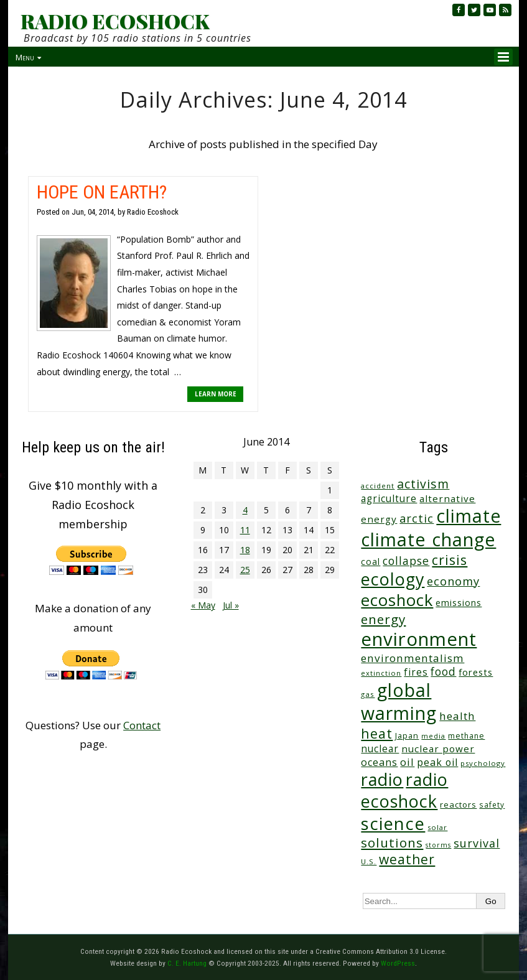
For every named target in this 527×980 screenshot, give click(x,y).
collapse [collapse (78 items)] (406, 561)
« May (203, 605)
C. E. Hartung (187, 963)
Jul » (231, 605)
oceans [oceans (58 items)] (379, 762)
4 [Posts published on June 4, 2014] (245, 510)
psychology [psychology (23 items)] (483, 763)
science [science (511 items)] (393, 824)
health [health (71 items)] (457, 716)
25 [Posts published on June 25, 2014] (245, 570)
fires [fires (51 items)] (416, 672)
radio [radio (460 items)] (382, 779)
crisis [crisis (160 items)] (450, 560)
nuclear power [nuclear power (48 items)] (438, 749)
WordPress (398, 963)
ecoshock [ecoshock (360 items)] (397, 600)
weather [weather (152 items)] (407, 859)
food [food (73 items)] (443, 672)
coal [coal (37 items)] (371, 562)
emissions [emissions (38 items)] (459, 603)
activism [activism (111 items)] (423, 484)
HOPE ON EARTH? (102, 192)
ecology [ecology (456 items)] (393, 579)
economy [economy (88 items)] (453, 581)
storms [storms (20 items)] (438, 845)
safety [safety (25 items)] (492, 805)
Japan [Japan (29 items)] (407, 736)
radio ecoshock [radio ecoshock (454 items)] (404, 790)
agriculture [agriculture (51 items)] (389, 498)
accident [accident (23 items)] (378, 486)
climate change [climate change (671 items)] (428, 539)
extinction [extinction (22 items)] (381, 673)
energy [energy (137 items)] (383, 619)
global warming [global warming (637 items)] (399, 702)
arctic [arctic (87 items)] (417, 518)
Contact (142, 725)
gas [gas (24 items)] (368, 694)
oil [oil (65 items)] (407, 762)
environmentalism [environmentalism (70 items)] (413, 658)
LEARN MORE (216, 394)
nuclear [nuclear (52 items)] (380, 749)
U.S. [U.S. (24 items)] (369, 861)
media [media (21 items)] (433, 736)
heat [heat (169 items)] (377, 733)
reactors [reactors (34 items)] (458, 805)
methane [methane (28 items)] (466, 736)
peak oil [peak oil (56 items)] (437, 762)
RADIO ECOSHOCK (115, 21)
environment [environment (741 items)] (419, 639)
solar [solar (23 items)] (437, 827)
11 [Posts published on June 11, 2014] (245, 530)
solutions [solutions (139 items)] (392, 842)
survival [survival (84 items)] (477, 843)
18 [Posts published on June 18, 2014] (245, 550)
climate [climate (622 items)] (469, 516)
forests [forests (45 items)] (476, 672)
